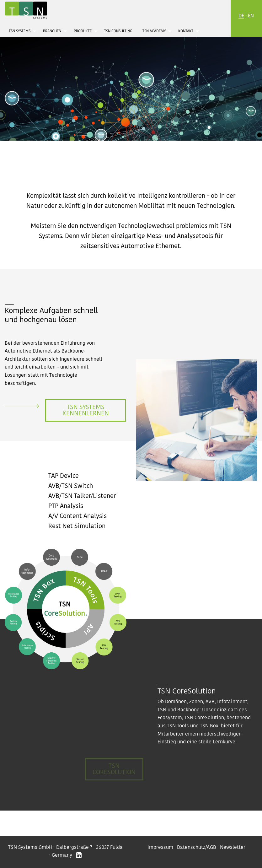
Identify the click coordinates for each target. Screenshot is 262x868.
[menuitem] (21, 31)
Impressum (160, 848)
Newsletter (233, 848)
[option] (131, 74)
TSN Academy (154, 31)
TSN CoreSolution (114, 769)
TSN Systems (20, 31)
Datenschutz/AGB (197, 848)
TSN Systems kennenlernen (86, 410)
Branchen (52, 31)
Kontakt (186, 31)
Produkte (83, 31)
